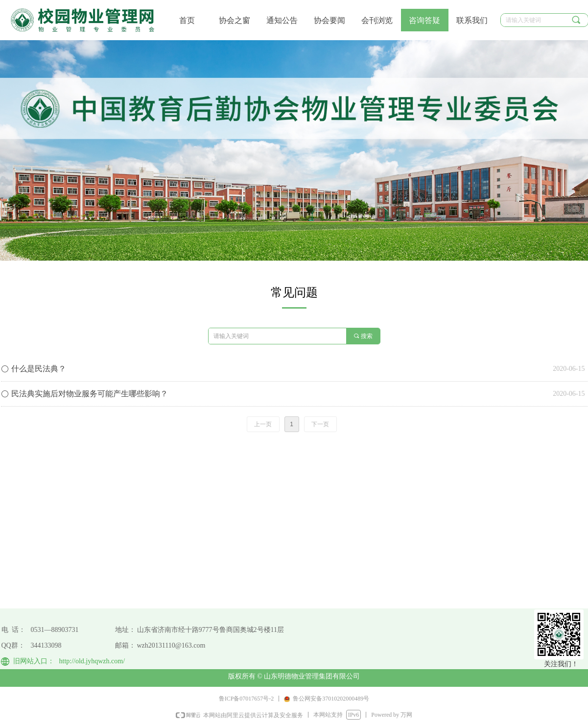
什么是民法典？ (39, 369)
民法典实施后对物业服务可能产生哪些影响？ (90, 394)
